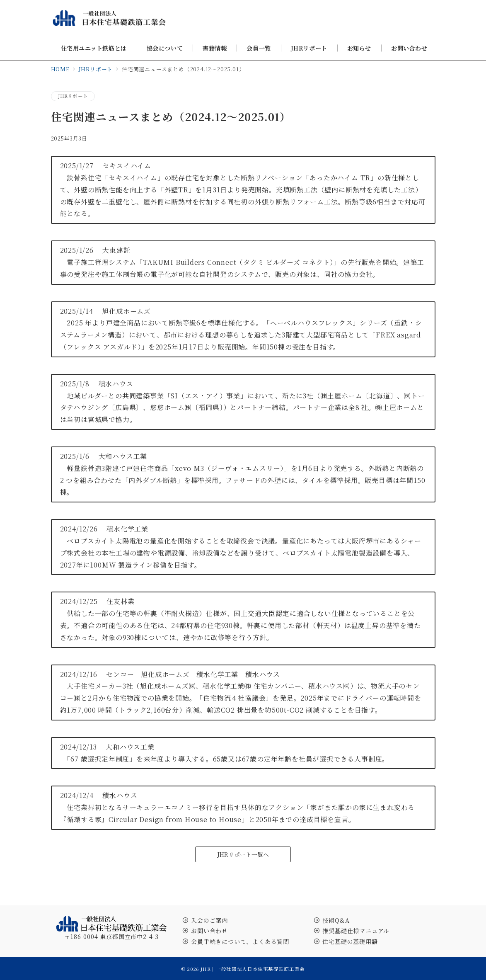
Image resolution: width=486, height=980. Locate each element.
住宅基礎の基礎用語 (350, 941)
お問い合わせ (209, 931)
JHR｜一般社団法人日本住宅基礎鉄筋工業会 (253, 969)
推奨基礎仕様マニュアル (356, 931)
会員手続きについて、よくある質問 (240, 941)
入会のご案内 (209, 920)
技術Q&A (336, 920)
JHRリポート (73, 96)
